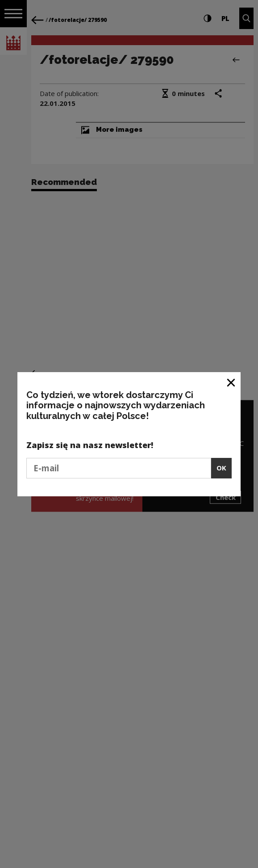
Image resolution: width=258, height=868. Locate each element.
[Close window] (231, 382)
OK (221, 468)
